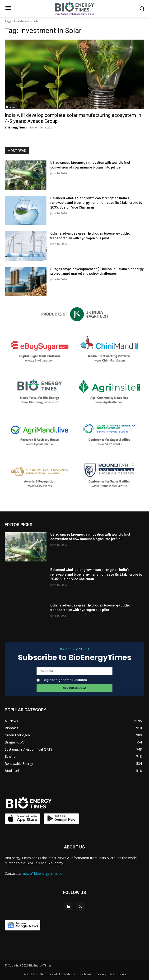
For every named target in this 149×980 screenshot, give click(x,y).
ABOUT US (74, 847)
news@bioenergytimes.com (44, 873)
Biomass (11, 107)
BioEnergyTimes (16, 127)
